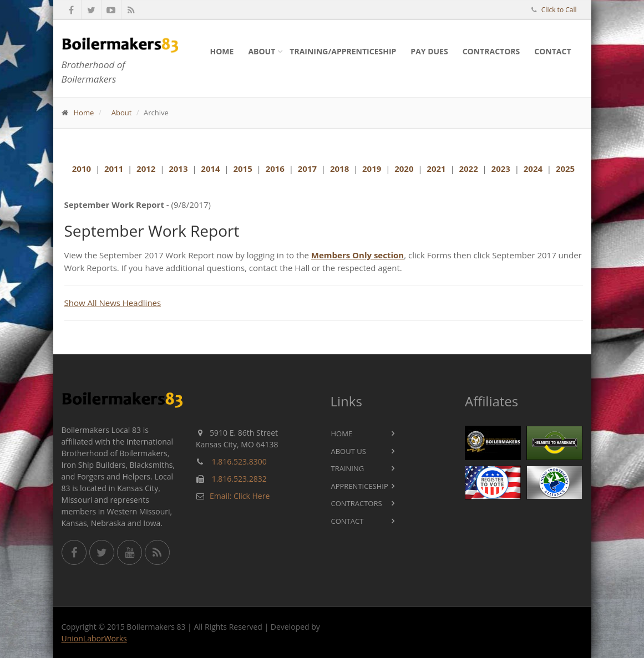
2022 (468, 169)
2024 (533, 169)
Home (222, 51)
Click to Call (559, 10)
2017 (307, 169)
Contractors (491, 51)
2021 (436, 169)
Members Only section (358, 255)
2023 (501, 169)
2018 (339, 169)
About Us (349, 451)
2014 (210, 169)
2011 (114, 169)
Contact (552, 51)
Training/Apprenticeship (343, 51)
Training (348, 468)
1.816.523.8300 (239, 461)
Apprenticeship (360, 486)
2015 (242, 169)
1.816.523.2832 (239, 479)
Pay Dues (429, 51)
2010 (82, 169)
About (262, 51)
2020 (404, 169)
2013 (178, 169)
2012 (146, 169)
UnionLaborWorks (94, 638)
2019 (372, 169)
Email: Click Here (240, 496)
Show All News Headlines (113, 303)
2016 (275, 169)
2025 (565, 169)
